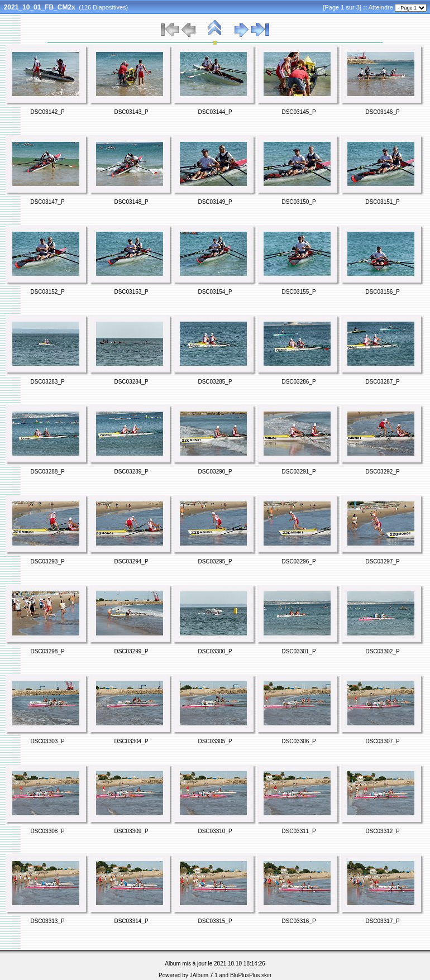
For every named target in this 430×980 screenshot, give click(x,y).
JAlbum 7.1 (204, 975)
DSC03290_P (215, 472)
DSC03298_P (47, 651)
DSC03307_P (382, 741)
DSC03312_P (382, 831)
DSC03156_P (382, 292)
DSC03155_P (298, 292)
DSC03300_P (215, 651)
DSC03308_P (47, 831)
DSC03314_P (131, 921)
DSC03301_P (298, 651)
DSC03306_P (298, 741)
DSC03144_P (215, 112)
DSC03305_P (215, 741)
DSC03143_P (131, 112)
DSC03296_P (298, 561)
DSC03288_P (47, 472)
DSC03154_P (215, 292)
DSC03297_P (382, 561)
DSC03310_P (215, 831)
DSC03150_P (298, 202)
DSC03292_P (382, 472)
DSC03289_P (131, 472)
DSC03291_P (298, 472)
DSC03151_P (382, 202)
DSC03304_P (131, 741)
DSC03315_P (215, 921)
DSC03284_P (131, 382)
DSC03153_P (131, 292)
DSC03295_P (215, 561)
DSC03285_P (215, 382)
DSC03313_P (47, 921)
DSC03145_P (298, 112)
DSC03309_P (131, 831)
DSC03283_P (47, 382)
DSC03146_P (382, 112)
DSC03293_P (47, 561)
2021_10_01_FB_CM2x (40, 7)
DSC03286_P (298, 382)
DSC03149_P (215, 202)
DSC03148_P (131, 202)
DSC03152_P (47, 292)
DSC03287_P (382, 382)
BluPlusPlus (245, 975)
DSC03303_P (47, 741)
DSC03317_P (382, 921)
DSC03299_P (131, 651)
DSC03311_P (298, 831)
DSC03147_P (47, 202)
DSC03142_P (47, 112)
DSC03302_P (382, 651)
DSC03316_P (298, 921)
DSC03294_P (131, 561)
